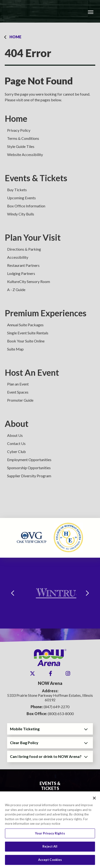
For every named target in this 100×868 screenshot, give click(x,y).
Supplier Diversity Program (29, 476)
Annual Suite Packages (25, 325)
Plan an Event (18, 384)
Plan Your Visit (33, 237)
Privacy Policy (19, 130)
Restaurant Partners (23, 265)
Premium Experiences (46, 313)
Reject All (50, 849)
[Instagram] (68, 673)
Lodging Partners (21, 273)
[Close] (94, 800)
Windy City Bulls (21, 214)
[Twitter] (32, 673)
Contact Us (16, 443)
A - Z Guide (16, 290)
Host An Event (32, 373)
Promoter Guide (20, 400)
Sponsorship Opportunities (29, 468)
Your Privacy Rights (50, 836)
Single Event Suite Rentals (28, 333)
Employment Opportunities (29, 460)
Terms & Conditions (23, 138)
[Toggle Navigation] (91, 12)
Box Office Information (26, 206)
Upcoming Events (21, 198)
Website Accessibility (25, 154)
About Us (15, 435)
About (17, 424)
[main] (50, 270)
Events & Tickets (36, 178)
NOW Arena (29, 11)
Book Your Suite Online (26, 341)
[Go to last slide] (13, 593)
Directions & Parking (24, 249)
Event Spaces (18, 392)
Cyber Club (16, 451)
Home (15, 37)
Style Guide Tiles (21, 146)
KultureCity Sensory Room (29, 281)
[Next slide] (87, 593)
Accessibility (18, 257)
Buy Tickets (17, 190)
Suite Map (15, 349)
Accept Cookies (50, 862)
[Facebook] (50, 673)
